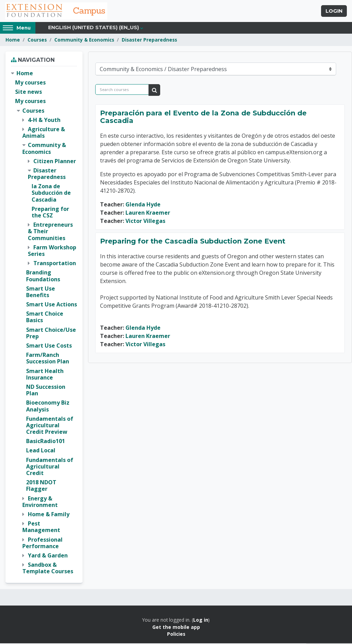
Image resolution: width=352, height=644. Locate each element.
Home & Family (49, 515)
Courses (37, 40)
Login (334, 11)
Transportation (55, 264)
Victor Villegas (145, 222)
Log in (201, 620)
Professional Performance (42, 543)
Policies (176, 635)
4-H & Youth (44, 121)
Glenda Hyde (143, 205)
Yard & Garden (48, 556)
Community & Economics (84, 40)
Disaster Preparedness (149, 40)
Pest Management (41, 527)
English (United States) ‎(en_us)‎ (93, 28)
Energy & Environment (40, 502)
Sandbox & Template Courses (48, 569)
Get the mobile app (176, 628)
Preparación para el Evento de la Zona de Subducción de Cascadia (203, 117)
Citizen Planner (55, 162)
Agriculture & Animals (44, 133)
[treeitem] (44, 323)
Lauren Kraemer (148, 213)
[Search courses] (122, 90)
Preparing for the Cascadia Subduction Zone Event (193, 242)
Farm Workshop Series (52, 251)
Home (13, 40)
